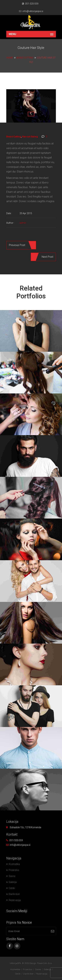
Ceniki (12, 888)
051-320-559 (32, 4)
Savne (12, 876)
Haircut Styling (30, 137)
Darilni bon (14, 894)
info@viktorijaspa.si (33, 11)
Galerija (13, 882)
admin (23, 223)
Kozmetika (14, 864)
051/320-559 (16, 840)
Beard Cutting (25, 58)
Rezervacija (15, 900)
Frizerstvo (14, 870)
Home (10, 58)
